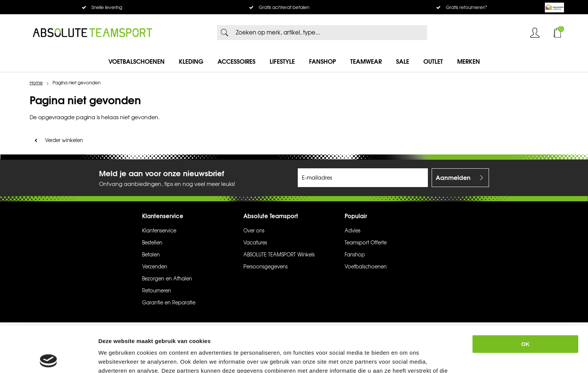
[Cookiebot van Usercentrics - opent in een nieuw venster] (49, 358)
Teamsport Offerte (366, 243)
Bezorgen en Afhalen (167, 279)
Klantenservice (159, 231)
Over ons (254, 231)
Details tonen (410, 358)
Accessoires (236, 61)
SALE (403, 61)
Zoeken (225, 33)
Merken (469, 61)
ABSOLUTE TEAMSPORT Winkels (279, 255)
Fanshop (322, 61)
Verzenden (155, 267)
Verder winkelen (64, 141)
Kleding (191, 61)
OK (526, 298)
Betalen (151, 255)
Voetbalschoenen (136, 61)
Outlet (433, 61)
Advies (352, 231)
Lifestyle (282, 61)
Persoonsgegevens (265, 267)
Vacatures (255, 243)
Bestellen (152, 243)
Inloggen (535, 33)
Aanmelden (453, 178)
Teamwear (366, 61)
